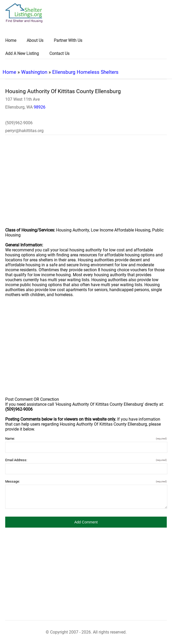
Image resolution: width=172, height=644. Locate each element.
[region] (86, 185)
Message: (86, 481)
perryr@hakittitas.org (24, 131)
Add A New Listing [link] (22, 53)
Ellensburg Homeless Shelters (85, 72)
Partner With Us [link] (68, 40)
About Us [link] (35, 40)
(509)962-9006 (19, 123)
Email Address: (86, 460)
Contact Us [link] (59, 53)
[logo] (24, 13)
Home (9, 72)
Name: (86, 439)
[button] (86, 522)
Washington (34, 72)
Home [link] (11, 40)
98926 (40, 107)
